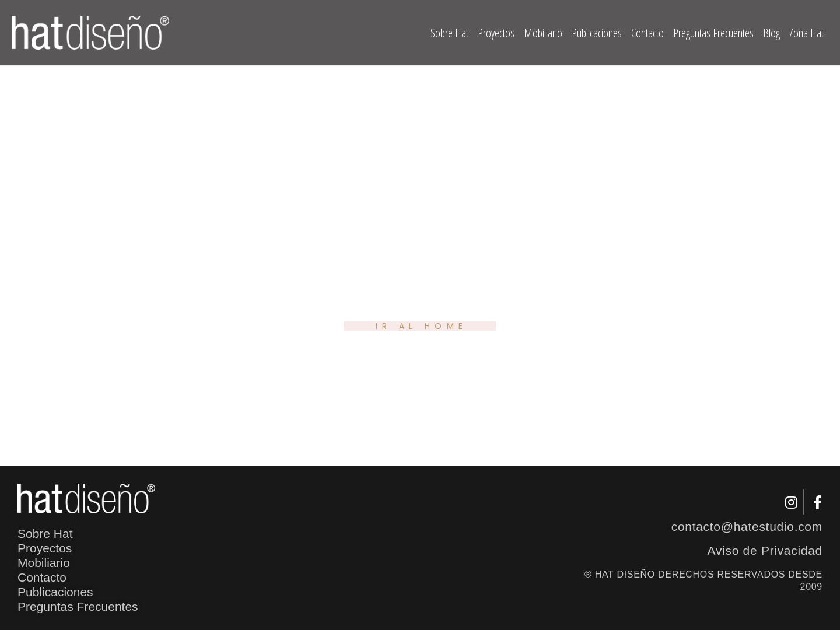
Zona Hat (806, 33)
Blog (771, 33)
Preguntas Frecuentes (713, 33)
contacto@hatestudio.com (747, 526)
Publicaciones (597, 33)
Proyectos (496, 33)
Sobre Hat (449, 33)
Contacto (647, 33)
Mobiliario (543, 33)
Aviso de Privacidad (765, 550)
